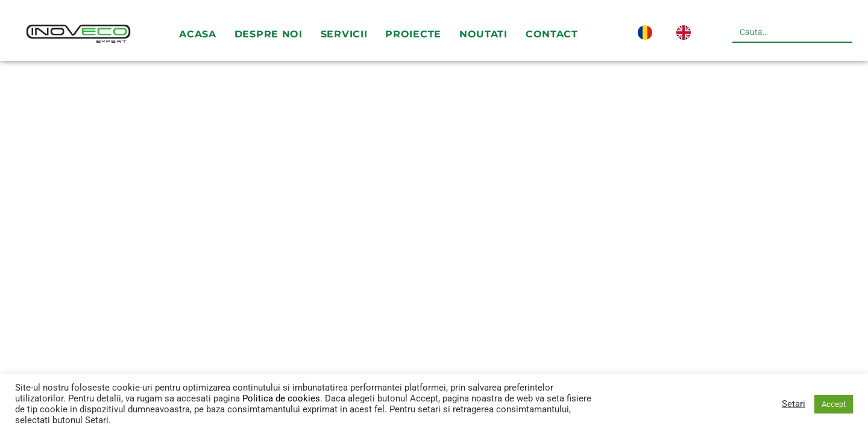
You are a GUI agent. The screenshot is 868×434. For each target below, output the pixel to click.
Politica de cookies (281, 398)
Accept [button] (834, 404)
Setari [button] (794, 404)
